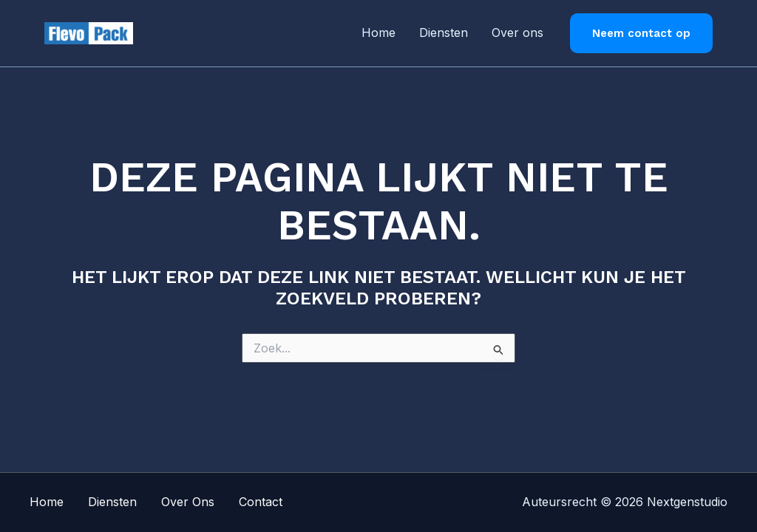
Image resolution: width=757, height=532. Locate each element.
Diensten (444, 33)
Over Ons (188, 502)
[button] (641, 34)
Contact (261, 502)
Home (378, 33)
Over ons (517, 33)
